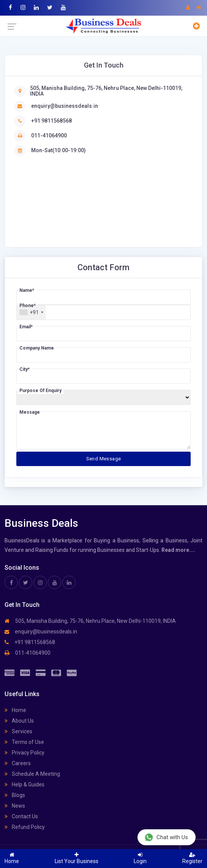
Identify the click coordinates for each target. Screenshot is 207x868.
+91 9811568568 (51, 121)
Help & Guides (24, 785)
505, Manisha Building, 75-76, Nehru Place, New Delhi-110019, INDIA (106, 91)
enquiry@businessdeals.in (65, 106)
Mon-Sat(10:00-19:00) (58, 150)
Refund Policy (25, 827)
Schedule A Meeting (32, 774)
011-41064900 (49, 135)
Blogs (15, 795)
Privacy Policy (24, 753)
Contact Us (21, 816)
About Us (19, 721)
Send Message (104, 459)
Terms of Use (24, 742)
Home (15, 710)
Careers (18, 763)
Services (18, 731)
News (15, 806)
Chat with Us (166, 837)
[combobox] (31, 312)
